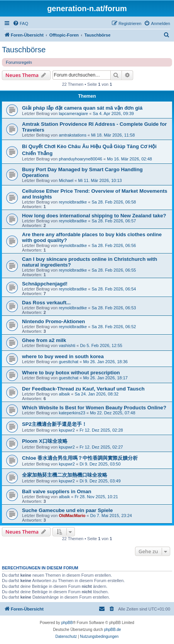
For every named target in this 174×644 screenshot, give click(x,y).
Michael (66, 180)
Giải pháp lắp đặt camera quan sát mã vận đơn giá (82, 108)
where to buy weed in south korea (63, 356)
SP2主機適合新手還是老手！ (54, 424)
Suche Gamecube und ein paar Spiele (67, 510)
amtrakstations (73, 135)
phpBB (67, 623)
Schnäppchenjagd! (45, 284)
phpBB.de (113, 630)
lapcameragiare (73, 113)
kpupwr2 (67, 430)
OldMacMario (72, 516)
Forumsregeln (19, 62)
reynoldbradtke (73, 202)
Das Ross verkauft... (46, 303)
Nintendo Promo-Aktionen (53, 321)
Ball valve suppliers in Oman (57, 491)
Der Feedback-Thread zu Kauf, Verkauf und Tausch (83, 389)
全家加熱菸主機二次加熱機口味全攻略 (65, 475)
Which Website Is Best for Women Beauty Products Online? (94, 408)
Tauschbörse (24, 50)
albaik (64, 394)
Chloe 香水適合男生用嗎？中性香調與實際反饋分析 (80, 458)
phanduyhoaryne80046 (80, 159)
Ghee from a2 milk (44, 340)
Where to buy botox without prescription (71, 373)
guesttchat (68, 362)
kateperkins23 (72, 413)
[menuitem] (20, 23)
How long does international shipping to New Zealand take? (94, 216)
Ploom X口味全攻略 (45, 441)
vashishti (67, 345)
